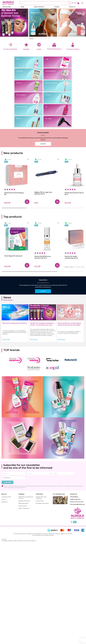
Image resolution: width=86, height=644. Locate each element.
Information (39, 597)
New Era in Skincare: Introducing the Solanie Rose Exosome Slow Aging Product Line (69, 428)
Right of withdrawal (24, 611)
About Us (4, 597)
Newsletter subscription (42, 606)
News (7, 400)
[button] (27, 39)
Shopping (21, 597)
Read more (6, 442)
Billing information (24, 606)
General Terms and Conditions (41, 600)
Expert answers (23, 608)
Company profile (6, 599)
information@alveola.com (77, 607)
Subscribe (8, 585)
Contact (4, 602)
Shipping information (24, 603)
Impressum (4, 604)
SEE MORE (43, 195)
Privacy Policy (40, 603)
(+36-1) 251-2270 (79, 604)
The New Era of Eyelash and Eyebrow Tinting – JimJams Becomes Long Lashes (42, 428)
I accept (4, 642)
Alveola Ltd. (74, 597)
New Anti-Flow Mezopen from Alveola (15, 426)
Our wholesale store (59, 597)
